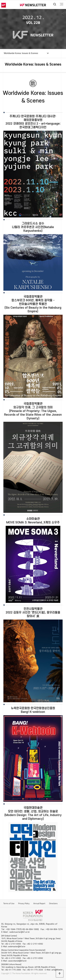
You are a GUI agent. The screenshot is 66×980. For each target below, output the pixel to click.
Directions (53, 903)
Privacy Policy (24, 903)
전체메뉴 (62, 4)
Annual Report (39, 903)
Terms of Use (9, 903)
